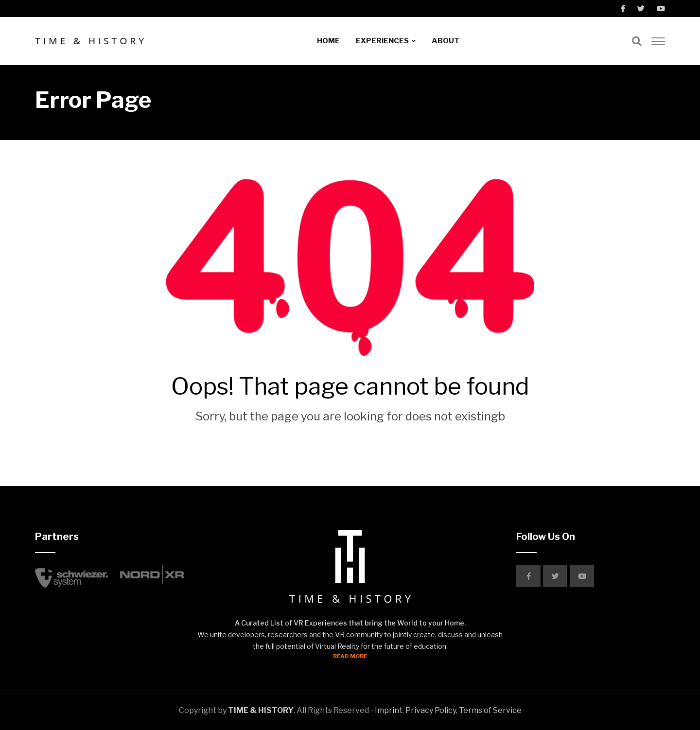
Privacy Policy (431, 710)
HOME (328, 41)
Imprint (389, 710)
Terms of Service (490, 710)
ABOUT (446, 41)
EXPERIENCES (382, 41)
